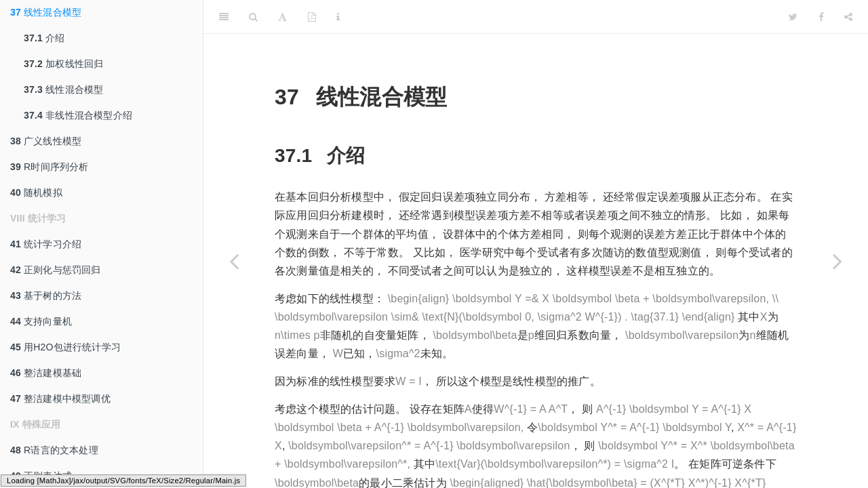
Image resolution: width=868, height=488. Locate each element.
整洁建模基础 (46, 373)
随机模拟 (36, 192)
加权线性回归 (63, 64)
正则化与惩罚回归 (56, 270)
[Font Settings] (282, 17)
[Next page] (837, 261)
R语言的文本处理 (54, 450)
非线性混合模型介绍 (78, 115)
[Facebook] (821, 17)
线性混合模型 (46, 12)
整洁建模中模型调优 (60, 399)
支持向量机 (41, 321)
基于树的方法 (46, 296)
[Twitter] (793, 17)
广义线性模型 (46, 141)
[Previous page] (234, 261)
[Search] (253, 17)
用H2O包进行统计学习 (65, 347)
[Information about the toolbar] (338, 17)
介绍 (44, 38)
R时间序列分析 (50, 167)
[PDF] (312, 17)
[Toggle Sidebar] (224, 17)
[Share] (848, 17)
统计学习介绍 (46, 244)
